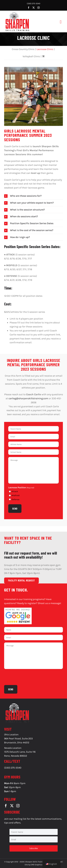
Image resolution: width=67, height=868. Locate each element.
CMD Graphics (37, 865)
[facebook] (29, 8)
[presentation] (25, 677)
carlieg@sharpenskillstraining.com (28, 398)
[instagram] (39, 8)
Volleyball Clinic (31, 56)
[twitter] (34, 8)
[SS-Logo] (17, 13)
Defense (16, 499)
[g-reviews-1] (18, 609)
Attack (15, 491)
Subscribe (34, 848)
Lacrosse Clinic (45, 49)
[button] (33, 196)
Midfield (16, 495)
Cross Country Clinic (23, 49)
